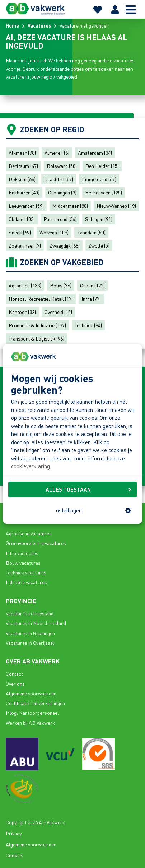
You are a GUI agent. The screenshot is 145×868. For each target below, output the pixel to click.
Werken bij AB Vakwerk (30, 723)
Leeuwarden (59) (26, 206)
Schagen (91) (99, 219)
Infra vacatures (22, 553)
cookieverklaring (31, 466)
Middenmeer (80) (70, 206)
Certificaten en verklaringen (35, 703)
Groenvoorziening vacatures (36, 543)
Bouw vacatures (23, 563)
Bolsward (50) (62, 166)
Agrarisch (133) (25, 285)
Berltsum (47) (23, 166)
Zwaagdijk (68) (65, 245)
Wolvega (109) (54, 232)
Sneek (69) (20, 232)
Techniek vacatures (26, 572)
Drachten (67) (59, 179)
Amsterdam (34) (95, 153)
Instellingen (93, 510)
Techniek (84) (88, 325)
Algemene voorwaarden (31, 693)
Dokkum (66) (22, 179)
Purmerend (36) (60, 219)
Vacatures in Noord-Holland (36, 623)
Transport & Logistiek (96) (36, 338)
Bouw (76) (61, 285)
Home (12, 25)
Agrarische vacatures (29, 533)
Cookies (15, 855)
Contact (14, 674)
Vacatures (39, 25)
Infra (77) (91, 299)
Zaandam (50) (91, 232)
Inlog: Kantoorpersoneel (32, 713)
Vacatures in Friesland (30, 613)
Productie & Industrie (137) (37, 325)
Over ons (15, 684)
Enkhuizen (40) (24, 192)
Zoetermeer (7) (25, 245)
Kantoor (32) (22, 312)
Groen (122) (92, 285)
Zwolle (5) (99, 245)
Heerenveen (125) (104, 192)
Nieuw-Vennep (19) (116, 206)
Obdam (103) (22, 219)
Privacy (14, 833)
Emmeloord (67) (99, 179)
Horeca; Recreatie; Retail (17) (41, 299)
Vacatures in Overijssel (30, 643)
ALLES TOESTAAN (88, 489)
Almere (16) (57, 153)
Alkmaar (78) (22, 153)
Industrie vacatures (26, 582)
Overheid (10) (58, 312)
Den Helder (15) (102, 166)
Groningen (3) (62, 192)
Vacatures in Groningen (30, 633)
